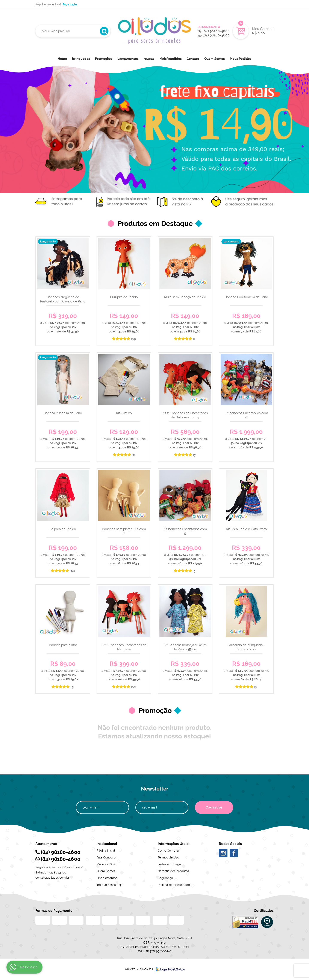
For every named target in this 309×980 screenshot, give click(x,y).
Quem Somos (214, 59)
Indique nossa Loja (110, 885)
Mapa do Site (106, 864)
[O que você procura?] (104, 31)
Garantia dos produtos (173, 871)
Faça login (70, 4)
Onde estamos (107, 878)
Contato (193, 59)
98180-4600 (216, 31)
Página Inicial (106, 851)
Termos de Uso (168, 857)
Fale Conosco (106, 857)
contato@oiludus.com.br (52, 878)
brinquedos (81, 59)
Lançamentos (128, 59)
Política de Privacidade (174, 885)
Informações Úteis (173, 844)
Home (62, 59)
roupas (149, 59)
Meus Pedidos (241, 59)
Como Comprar (169, 851)
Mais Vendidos (170, 59)
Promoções (104, 59)
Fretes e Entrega (169, 864)
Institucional (107, 844)
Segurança (165, 878)
